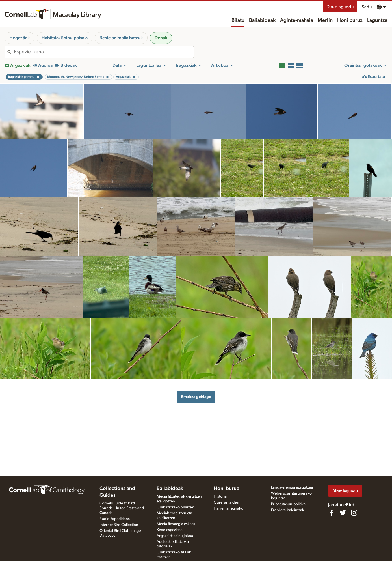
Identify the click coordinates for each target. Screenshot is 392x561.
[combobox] (104, 52)
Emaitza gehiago (196, 397)
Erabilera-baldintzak (288, 510)
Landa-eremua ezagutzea (292, 487)
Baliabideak (262, 20)
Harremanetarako (229, 508)
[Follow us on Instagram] (354, 513)
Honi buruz (350, 20)
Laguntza (377, 20)
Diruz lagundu (340, 7)
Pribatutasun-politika (288, 504)
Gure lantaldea (226, 502)
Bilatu (238, 20)
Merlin (325, 20)
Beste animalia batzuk (121, 38)
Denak (161, 38)
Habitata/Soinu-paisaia (65, 38)
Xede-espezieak (170, 530)
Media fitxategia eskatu (176, 524)
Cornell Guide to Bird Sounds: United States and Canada (122, 508)
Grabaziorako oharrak (175, 507)
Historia (220, 496)
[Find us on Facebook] (332, 513)
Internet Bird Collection (119, 525)
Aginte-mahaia (297, 20)
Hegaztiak (20, 38)
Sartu (367, 7)
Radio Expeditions (115, 519)
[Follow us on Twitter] (343, 513)
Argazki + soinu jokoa (175, 536)
